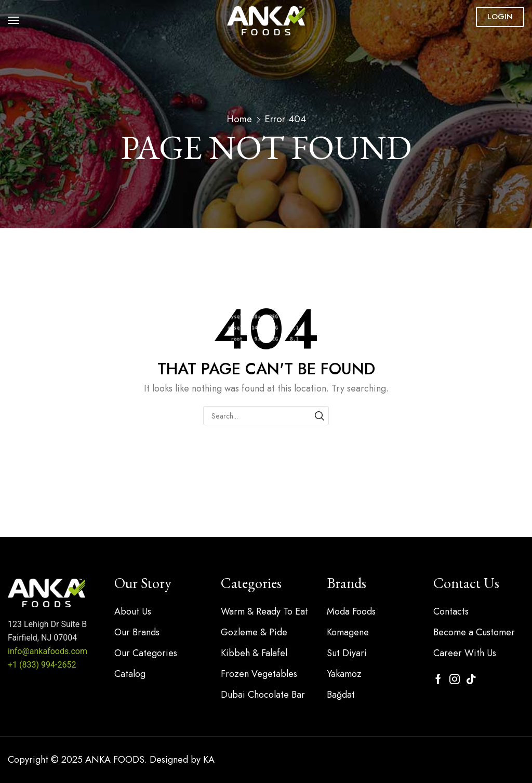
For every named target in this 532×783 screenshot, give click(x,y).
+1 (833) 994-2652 (42, 665)
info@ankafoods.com (48, 651)
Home (239, 119)
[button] (14, 20)
